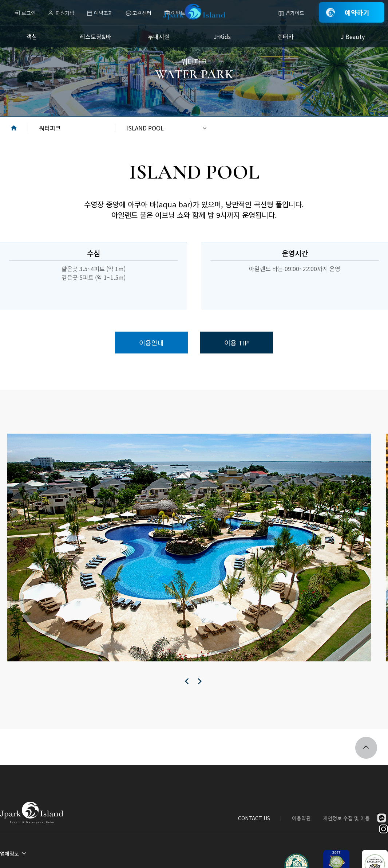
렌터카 (286, 36)
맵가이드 (295, 13)
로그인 (29, 13)
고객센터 (142, 13)
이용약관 (301, 818)
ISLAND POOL (145, 128)
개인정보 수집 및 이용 (346, 818)
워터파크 (50, 128)
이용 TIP (237, 343)
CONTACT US (254, 818)
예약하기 (357, 12)
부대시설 (159, 36)
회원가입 (65, 13)
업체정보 (9, 853)
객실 (32, 36)
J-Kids (222, 36)
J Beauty (353, 36)
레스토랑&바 (95, 36)
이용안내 (151, 343)
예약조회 (103, 13)
